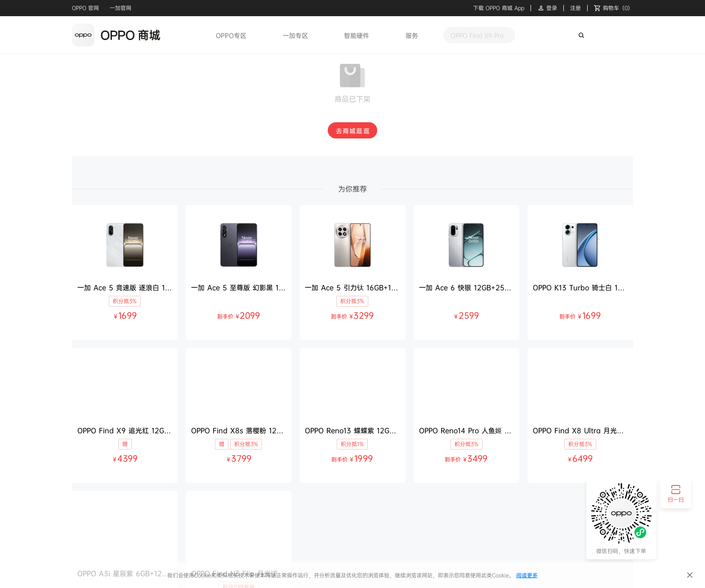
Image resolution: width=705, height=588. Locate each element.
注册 (576, 8)
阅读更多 (527, 575)
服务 (412, 35)
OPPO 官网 (85, 8)
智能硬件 (357, 35)
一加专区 (295, 35)
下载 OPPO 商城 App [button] (499, 8)
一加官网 (120, 8)
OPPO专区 (231, 35)
